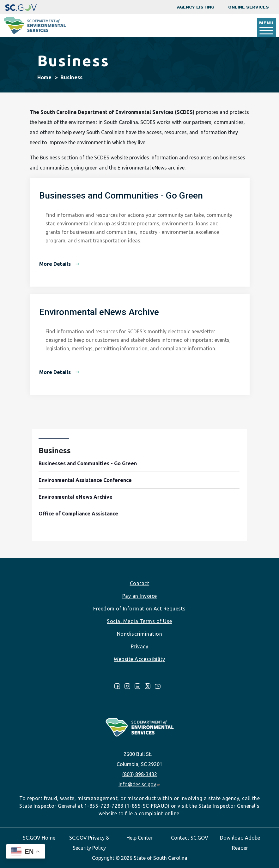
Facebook (117, 686)
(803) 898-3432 (140, 774)
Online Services (249, 7)
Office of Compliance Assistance (78, 514)
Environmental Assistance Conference (85, 480)
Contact (140, 583)
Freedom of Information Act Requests (139, 609)
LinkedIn (137, 686)
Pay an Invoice (140, 596)
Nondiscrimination (140, 634)
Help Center (139, 838)
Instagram (127, 686)
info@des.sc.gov (139, 784)
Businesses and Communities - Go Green (88, 463)
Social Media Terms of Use (139, 621)
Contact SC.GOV (190, 838)
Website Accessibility (139, 659)
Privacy (140, 646)
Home (44, 77)
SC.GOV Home (39, 838)
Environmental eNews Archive (76, 497)
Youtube (158, 686)
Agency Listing (196, 7)
